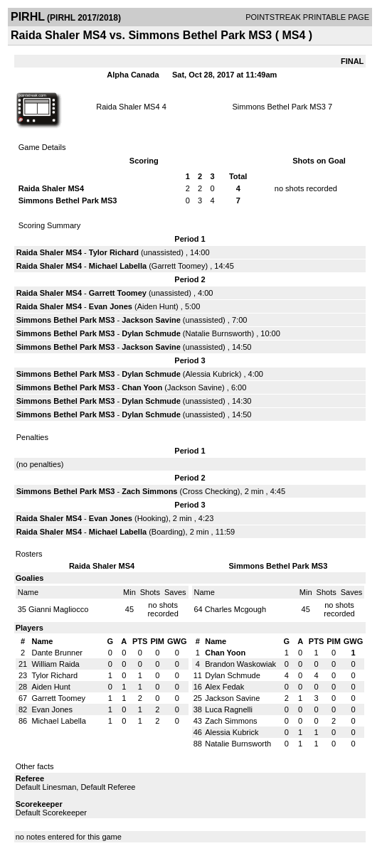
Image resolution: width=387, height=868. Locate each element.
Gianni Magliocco (58, 609)
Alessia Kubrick (212, 374)
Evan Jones (111, 306)
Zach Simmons (149, 491)
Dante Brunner (57, 653)
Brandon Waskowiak (240, 664)
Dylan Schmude (151, 333)
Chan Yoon (142, 387)
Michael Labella (118, 266)
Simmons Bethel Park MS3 (279, 107)
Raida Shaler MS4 (128, 107)
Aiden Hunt (157, 306)
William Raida (55, 664)
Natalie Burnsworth (219, 333)
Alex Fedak (224, 687)
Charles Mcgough (235, 609)
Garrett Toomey (179, 266)
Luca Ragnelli (229, 709)
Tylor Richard (114, 252)
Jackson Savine (151, 320)
